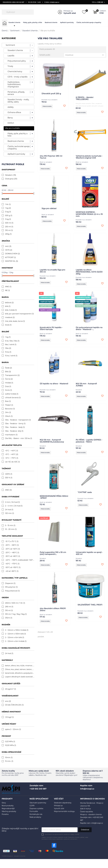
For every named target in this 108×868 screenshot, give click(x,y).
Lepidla (11, 56)
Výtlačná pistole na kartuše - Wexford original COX (89, 157)
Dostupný (11, 179)
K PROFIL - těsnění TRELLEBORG (85, 98)
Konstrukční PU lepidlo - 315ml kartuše (51, 330)
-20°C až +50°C (13, 549)
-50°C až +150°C (13, 567)
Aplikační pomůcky (67, 22)
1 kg (8, 208)
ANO (8, 287)
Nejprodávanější (8, 808)
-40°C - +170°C (12, 564)
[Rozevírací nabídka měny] (101, 2)
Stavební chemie (14, 22)
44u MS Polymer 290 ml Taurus (51, 157)
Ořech (9, 416)
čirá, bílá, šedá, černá (15, 321)
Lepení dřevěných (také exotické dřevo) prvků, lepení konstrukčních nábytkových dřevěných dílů (20, 677)
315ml (9, 618)
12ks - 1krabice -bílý (14, 431)
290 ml (9, 607)
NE (8, 290)
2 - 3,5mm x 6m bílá (15, 637)
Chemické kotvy (15, 72)
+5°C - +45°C (12, 454)
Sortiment (10, 45)
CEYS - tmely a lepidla (18, 77)
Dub (8, 386)
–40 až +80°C (12, 571)
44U (8, 246)
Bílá (8, 372)
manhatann (11, 435)
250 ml (9, 227)
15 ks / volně (11, 356)
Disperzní (10, 583)
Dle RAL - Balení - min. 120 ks (19, 438)
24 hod (9, 510)
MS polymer (11, 587)
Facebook (54, 845)
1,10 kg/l (9, 717)
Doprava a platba (36, 808)
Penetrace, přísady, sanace (16, 93)
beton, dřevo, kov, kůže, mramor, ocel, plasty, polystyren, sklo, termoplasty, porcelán (20, 666)
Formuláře (34, 811)
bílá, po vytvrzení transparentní (19, 314)
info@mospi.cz (55, 2)
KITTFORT (10, 257)
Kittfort (11, 123)
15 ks (8, 352)
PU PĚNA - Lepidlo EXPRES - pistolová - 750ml (89, 443)
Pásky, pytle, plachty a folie (33, 22)
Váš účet (59, 799)
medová (10, 317)
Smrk (9, 390)
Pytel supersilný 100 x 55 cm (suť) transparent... (53, 556)
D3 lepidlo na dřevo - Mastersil (54, 386)
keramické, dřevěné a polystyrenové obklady (20, 673)
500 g (9, 215)
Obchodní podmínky (38, 803)
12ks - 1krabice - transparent (18, 420)
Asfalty (11, 107)
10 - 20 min (11, 529)
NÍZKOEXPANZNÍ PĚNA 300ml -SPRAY (54, 500)
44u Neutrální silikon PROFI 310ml (53, 613)
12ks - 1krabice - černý (15, 423)
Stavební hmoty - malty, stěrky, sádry (18, 101)
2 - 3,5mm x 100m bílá (16, 634)
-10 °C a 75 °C (12, 541)
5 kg (8, 212)
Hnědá (9, 383)
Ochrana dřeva (14, 112)
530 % (9, 478)
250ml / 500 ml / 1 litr (15, 603)
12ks (8, 348)
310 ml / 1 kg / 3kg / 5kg (16, 614)
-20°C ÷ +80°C (12, 552)
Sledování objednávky (63, 803)
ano (8, 701)
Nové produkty (8, 806)
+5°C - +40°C (12, 451)
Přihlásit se (68, 11)
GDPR (32, 806)
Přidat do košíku (48, 107)
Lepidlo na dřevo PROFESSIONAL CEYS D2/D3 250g (89, 273)
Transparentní (12, 375)
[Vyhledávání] (18, 12)
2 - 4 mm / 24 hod (14, 506)
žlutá (8, 325)
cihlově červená (13, 398)
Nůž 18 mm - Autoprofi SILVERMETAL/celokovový (52, 443)
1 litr (8, 204)
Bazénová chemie (51, 22)
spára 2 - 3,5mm (13, 729)
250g (8, 234)
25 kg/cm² (11, 689)
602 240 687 (20, 2)
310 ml (9, 230)
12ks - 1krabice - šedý (15, 427)
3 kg (8, 219)
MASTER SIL (12, 261)
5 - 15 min (10, 525)
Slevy (4, 803)
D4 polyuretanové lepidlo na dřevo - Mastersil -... (89, 330)
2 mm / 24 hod (12, 502)
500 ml (9, 223)
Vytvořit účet (70, 13)
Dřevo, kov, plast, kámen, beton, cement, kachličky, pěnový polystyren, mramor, (20, 669)
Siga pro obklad (49, 209)
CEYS (9, 250)
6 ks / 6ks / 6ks (12, 341)
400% (9, 474)
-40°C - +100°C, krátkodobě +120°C (20, 560)
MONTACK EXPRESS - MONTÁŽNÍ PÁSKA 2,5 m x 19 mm (89, 215)
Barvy (10, 118)
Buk (8, 401)
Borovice (10, 409)
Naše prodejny (35, 817)
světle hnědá (12, 394)
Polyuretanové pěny (17, 61)
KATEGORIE (9, 38)
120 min (10, 513)
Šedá (9, 368)
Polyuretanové (12, 591)
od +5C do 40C (13, 462)
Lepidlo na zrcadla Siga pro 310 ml (52, 272)
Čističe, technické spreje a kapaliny (89, 22)
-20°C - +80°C (12, 545)
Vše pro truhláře (12, 128)
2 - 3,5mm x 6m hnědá (16, 641)
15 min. (9, 761)
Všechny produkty (9, 811)
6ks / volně (11, 344)
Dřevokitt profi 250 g (51, 94)
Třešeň (9, 405)
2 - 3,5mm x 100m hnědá (17, 630)
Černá (9, 379)
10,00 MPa (11, 745)
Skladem (11, 175)
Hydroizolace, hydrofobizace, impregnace (14, 84)
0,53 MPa (10, 741)
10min (9, 757)
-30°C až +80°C (13, 556)
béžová (9, 303)
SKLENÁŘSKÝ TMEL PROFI (90, 608)
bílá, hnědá (11, 310)
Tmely (10, 66)
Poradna (5, 814)
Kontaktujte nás (36, 814)
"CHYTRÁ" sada (85, 495)
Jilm (8, 412)
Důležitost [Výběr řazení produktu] (85, 55)
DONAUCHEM (13, 254)
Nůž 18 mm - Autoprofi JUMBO (86, 387)
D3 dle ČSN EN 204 (14, 705)
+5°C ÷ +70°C (12, 458)
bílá (8, 306)
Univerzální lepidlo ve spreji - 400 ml (89, 556)
